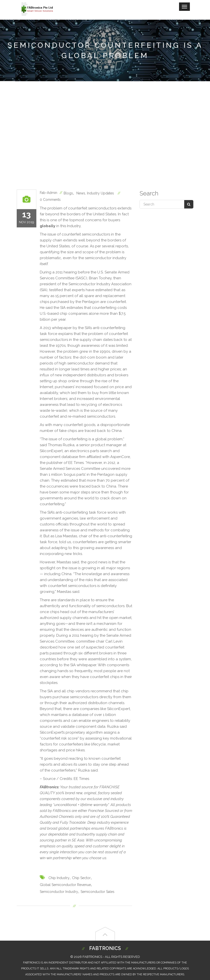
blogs (68, 193)
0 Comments (50, 200)
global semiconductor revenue (65, 885)
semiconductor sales (98, 892)
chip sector (81, 878)
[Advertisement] (105, 135)
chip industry (59, 878)
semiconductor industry (59, 892)
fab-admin (49, 193)
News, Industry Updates (95, 193)
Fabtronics (105, 948)
